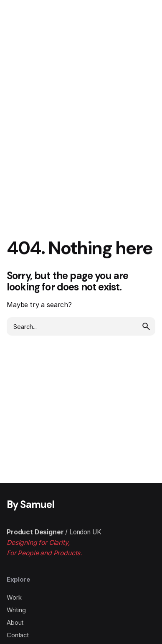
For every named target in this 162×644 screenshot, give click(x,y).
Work (14, 598)
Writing (16, 610)
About (15, 623)
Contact (18, 635)
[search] (146, 326)
